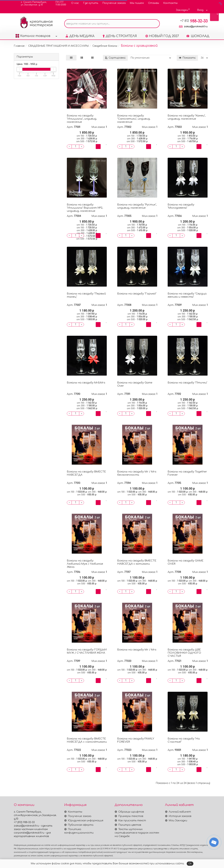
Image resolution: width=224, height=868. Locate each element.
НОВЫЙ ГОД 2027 (162, 36)
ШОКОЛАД (198, 36)
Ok (190, 864)
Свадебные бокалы (105, 46)
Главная (19, 46)
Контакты (170, 3)
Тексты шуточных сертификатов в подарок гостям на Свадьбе (137, 833)
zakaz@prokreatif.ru (196, 27)
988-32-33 (194, 21)
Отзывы (154, 3)
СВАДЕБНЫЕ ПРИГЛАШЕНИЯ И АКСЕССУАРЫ (58, 46)
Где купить (91, 3)
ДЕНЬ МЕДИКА (80, 36)
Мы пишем (137, 3)
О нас (75, 3)
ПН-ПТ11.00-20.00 (59, 3)
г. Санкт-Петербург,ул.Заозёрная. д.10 (32, 3)
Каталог (36, 35)
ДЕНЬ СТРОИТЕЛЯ (120, 36)
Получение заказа (114, 3)
